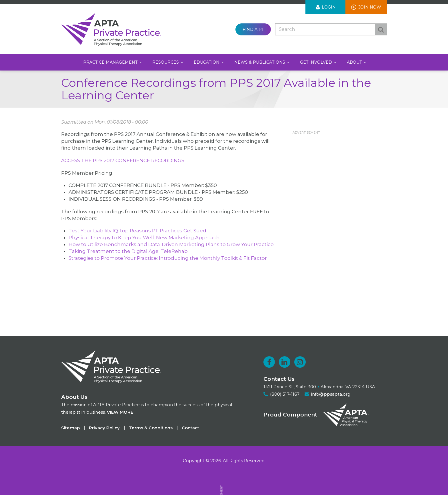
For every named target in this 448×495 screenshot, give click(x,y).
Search (381, 29)
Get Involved (317, 62)
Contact (190, 428)
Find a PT (253, 29)
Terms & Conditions (151, 428)
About (355, 62)
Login (329, 7)
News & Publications (260, 62)
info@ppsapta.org (331, 394)
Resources (166, 62)
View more (120, 412)
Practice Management (111, 62)
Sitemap (70, 428)
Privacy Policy (104, 428)
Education (207, 62)
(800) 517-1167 (285, 394)
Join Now (370, 7)
